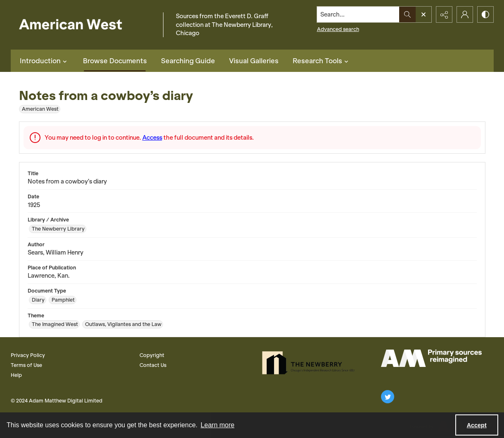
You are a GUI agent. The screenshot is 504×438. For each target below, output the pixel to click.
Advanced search (338, 29)
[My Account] (465, 14)
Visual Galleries (254, 61)
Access (152, 138)
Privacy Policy (28, 355)
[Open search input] (424, 14)
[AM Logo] (431, 358)
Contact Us (153, 365)
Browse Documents (115, 61)
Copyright (152, 355)
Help (16, 375)
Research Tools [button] (322, 61)
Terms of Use (26, 365)
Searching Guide (188, 61)
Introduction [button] (44, 61)
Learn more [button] (218, 425)
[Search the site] (358, 14)
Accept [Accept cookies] (477, 425)
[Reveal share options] (444, 14)
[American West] (85, 25)
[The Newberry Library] (311, 363)
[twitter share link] (388, 397)
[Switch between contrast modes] (485, 14)
